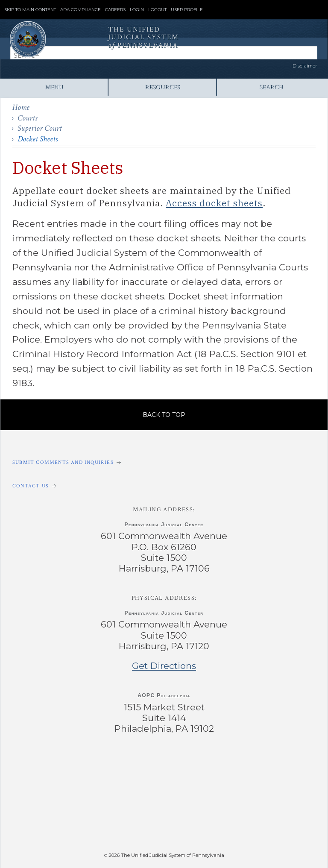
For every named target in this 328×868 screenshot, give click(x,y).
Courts (27, 118)
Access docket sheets (214, 203)
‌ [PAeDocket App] (72, 819)
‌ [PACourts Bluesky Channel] (263, 764)
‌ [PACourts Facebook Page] (65, 764)
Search (271, 87)
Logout (157, 10)
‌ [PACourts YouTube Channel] (197, 764)
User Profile (187, 10)
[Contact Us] (164, 486)
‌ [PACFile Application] (252, 819)
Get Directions (164, 666)
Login (137, 10)
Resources (162, 87)
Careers (115, 10)
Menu (54, 87)
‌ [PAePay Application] (162, 819)
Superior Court (40, 128)
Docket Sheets (38, 139)
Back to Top (164, 415)
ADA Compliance (81, 10)
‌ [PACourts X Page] (131, 764)
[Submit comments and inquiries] (164, 462)
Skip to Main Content (30, 10)
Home (21, 107)
